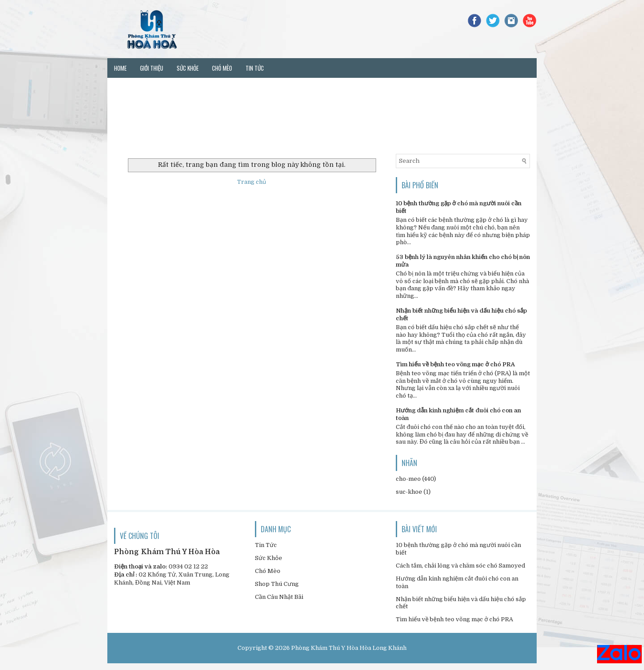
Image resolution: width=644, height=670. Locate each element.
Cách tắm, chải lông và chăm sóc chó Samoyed (460, 566)
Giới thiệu (152, 68)
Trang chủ (252, 182)
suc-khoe (409, 492)
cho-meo (408, 479)
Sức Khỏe (269, 558)
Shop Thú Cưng (277, 584)
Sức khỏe (188, 68)
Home (120, 68)
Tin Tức (266, 545)
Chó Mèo (268, 571)
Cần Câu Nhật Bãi (279, 597)
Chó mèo (222, 68)
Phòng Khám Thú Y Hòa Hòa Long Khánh (349, 648)
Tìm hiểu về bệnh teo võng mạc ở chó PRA (455, 364)
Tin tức (255, 68)
